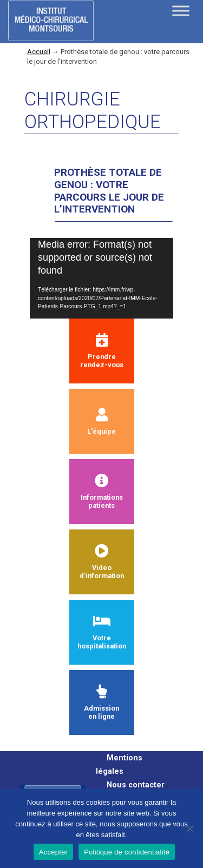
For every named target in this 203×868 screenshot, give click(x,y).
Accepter (53, 852)
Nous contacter (136, 785)
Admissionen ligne (101, 703)
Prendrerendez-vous (102, 351)
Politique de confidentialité (127, 852)
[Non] (189, 829)
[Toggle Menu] (181, 11)
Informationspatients (102, 492)
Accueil (39, 52)
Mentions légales (119, 765)
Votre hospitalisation (102, 632)
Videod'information (102, 562)
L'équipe (101, 422)
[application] (101, 278)
